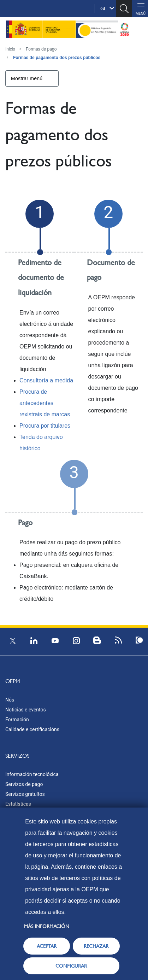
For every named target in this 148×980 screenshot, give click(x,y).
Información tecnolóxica (32, 774)
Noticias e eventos (26, 710)
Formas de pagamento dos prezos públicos (57, 58)
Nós (10, 700)
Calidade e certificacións (32, 729)
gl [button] (107, 8)
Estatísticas (18, 804)
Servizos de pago (24, 784)
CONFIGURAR (71, 966)
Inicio (10, 49)
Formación (17, 720)
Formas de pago (41, 49)
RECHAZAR (96, 946)
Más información (47, 926)
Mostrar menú (27, 78)
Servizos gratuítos (25, 794)
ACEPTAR (47, 946)
